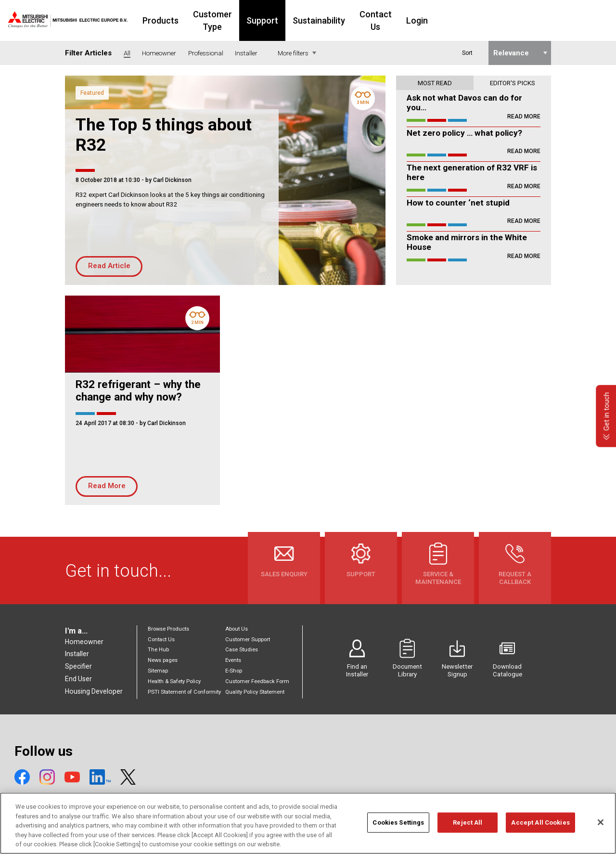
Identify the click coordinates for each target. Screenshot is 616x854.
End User (78, 679)
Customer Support (248, 640)
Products (197, 20)
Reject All (468, 827)
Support (320, 20)
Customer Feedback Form (257, 681)
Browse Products (168, 629)
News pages (163, 660)
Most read (435, 83)
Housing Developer (94, 691)
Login (486, 20)
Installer (77, 654)
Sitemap (158, 671)
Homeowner (84, 642)
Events (233, 660)
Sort (467, 53)
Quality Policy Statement (255, 692)
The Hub (158, 650)
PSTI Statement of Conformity (184, 692)
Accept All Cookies (540, 827)
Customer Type (259, 20)
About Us (237, 629)
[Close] (601, 827)
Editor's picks (513, 83)
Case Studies (242, 650)
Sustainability (376, 20)
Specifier (78, 666)
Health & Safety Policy (174, 681)
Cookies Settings (398, 827)
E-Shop (234, 671)
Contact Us (439, 20)
